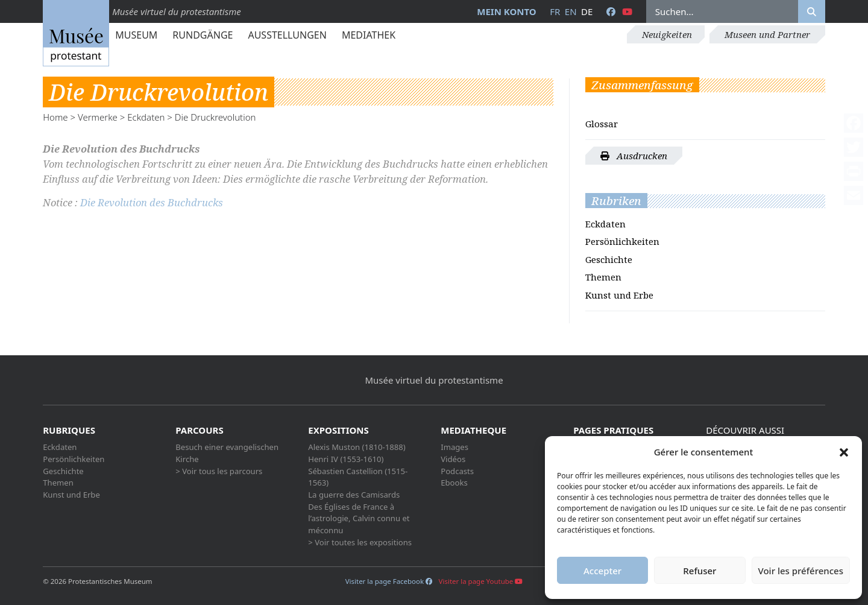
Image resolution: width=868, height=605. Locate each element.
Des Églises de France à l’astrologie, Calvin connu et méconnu (359, 518)
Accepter (602, 571)
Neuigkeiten (667, 34)
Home (55, 117)
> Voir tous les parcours (219, 471)
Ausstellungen (287, 35)
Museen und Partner (767, 34)
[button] (844, 452)
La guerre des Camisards (354, 495)
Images (454, 447)
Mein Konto (506, 11)
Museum (136, 35)
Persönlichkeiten (622, 241)
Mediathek (369, 35)
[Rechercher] (812, 11)
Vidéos (453, 459)
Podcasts (457, 471)
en (571, 11)
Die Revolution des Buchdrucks (152, 202)
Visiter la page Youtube (481, 581)
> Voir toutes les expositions (360, 542)
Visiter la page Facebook (389, 581)
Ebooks (454, 483)
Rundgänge (203, 35)
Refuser (700, 571)
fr (555, 11)
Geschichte (609, 259)
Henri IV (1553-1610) (346, 459)
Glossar (602, 124)
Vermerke (98, 117)
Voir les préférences (801, 571)
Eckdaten (146, 117)
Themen (603, 277)
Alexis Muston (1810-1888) (357, 447)
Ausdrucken (634, 156)
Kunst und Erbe (619, 295)
